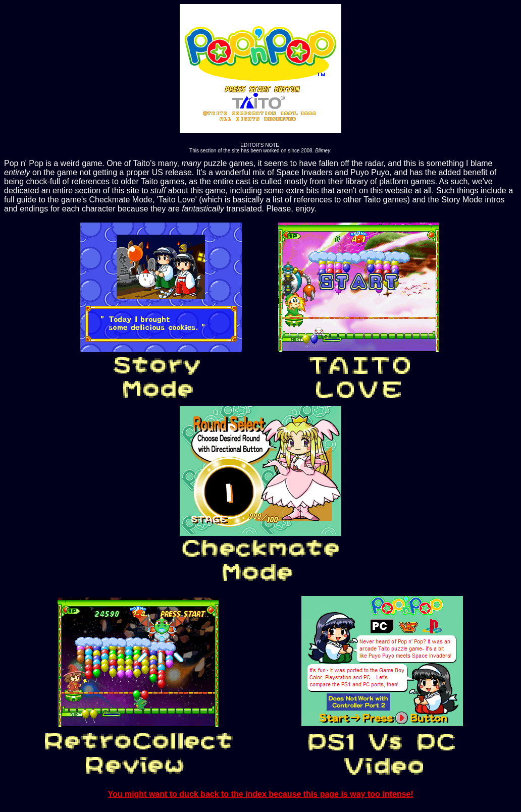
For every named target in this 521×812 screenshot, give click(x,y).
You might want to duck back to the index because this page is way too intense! (260, 794)
